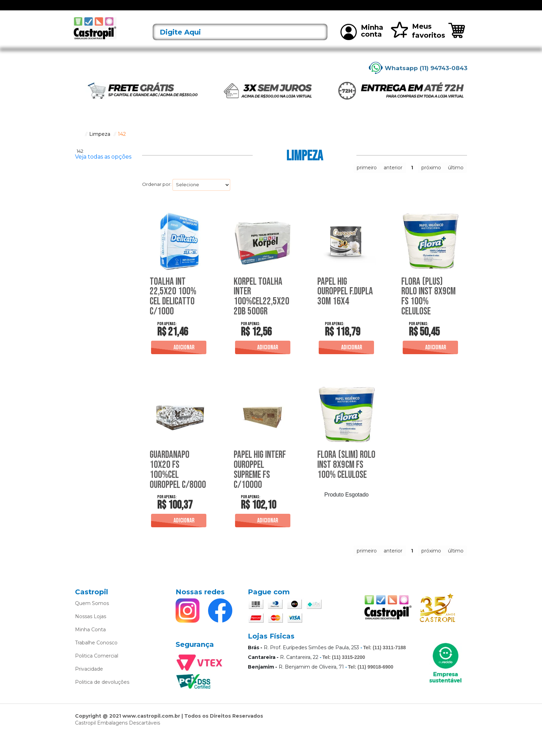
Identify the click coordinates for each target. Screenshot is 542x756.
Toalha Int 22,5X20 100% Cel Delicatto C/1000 (175, 305)
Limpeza (357, 10)
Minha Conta (90, 651)
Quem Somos (92, 624)
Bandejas (263, 10)
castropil (78, 143)
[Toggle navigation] (80, 10)
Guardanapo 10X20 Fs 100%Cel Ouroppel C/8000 (172, 484)
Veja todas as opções (103, 166)
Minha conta (362, 41)
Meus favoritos (418, 40)
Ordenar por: (157, 193)
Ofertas (114, 10)
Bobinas (289, 10)
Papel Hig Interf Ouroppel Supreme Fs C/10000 (262, 479)
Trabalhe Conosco (96, 664)
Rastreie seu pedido (443, 10)
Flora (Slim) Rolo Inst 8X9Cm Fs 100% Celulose (345, 479)
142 (122, 143)
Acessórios (179, 10)
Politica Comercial (97, 677)
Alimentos (209, 10)
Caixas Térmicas (323, 10)
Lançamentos (145, 10)
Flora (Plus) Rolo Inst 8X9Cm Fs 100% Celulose (429, 305)
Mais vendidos (389, 10)
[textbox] (240, 41)
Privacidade (89, 690)
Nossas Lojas (91, 637)
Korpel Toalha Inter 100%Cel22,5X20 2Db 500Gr (263, 305)
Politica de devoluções (102, 703)
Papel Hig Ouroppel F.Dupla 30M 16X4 (339, 305)
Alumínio (236, 10)
